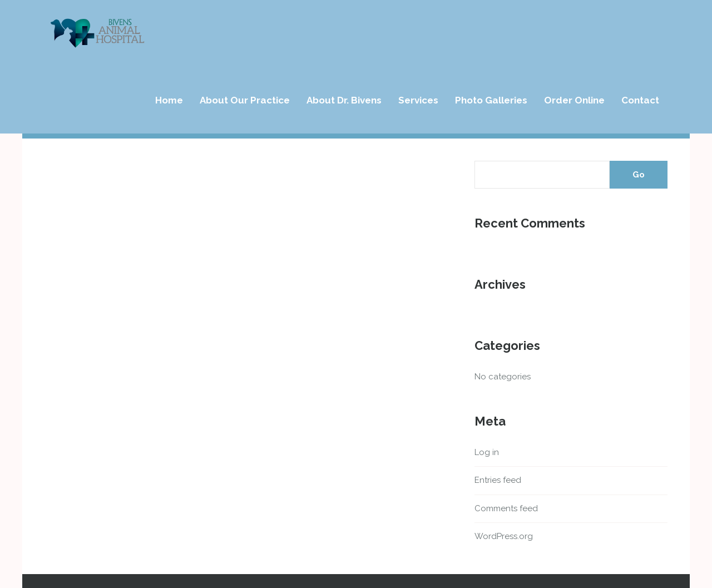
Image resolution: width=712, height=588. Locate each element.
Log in (487, 452)
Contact (640, 100)
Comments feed (506, 508)
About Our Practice (245, 100)
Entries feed (498, 480)
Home (169, 100)
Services (418, 100)
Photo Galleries (491, 100)
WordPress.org (504, 536)
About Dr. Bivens (344, 100)
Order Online (574, 100)
